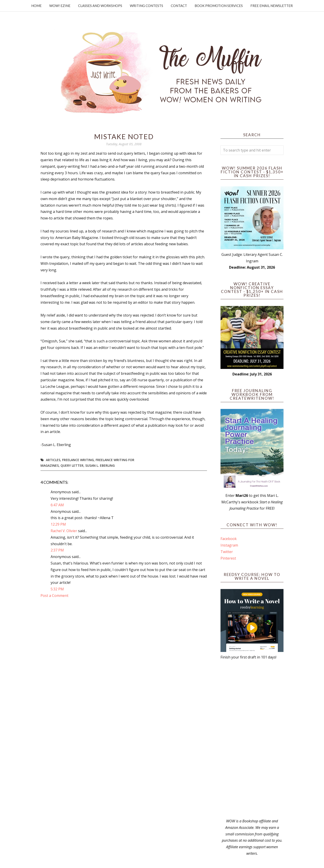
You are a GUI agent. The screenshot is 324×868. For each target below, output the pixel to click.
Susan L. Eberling (100, 465)
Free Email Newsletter (272, 6)
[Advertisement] (252, 739)
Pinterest (228, 558)
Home (36, 6)
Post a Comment (54, 596)
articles (53, 460)
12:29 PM (58, 524)
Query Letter (72, 465)
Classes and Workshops (100, 6)
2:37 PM (57, 550)
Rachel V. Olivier (64, 531)
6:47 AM (57, 505)
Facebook (229, 539)
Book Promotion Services (219, 6)
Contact (179, 6)
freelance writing (78, 460)
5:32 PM (57, 589)
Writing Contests (146, 6)
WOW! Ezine (60, 6)
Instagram (229, 545)
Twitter (227, 552)
